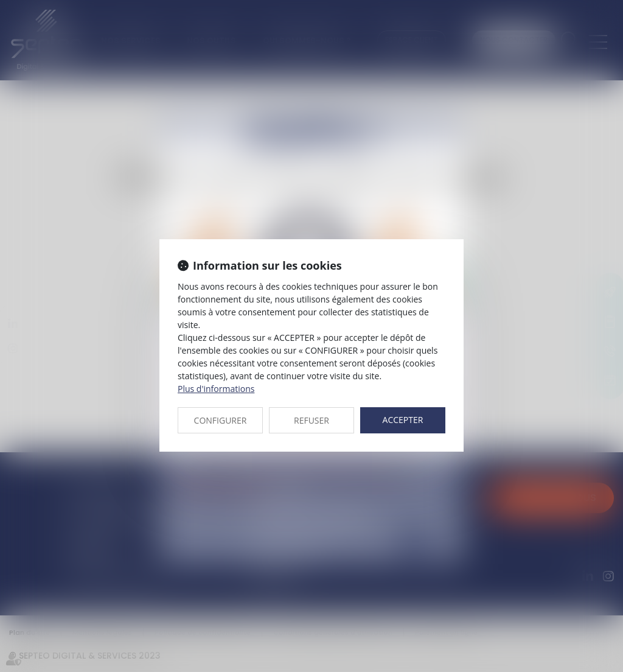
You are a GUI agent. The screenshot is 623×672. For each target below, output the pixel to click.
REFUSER (311, 420)
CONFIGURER (221, 420)
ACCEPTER (403, 420)
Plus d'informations (216, 389)
